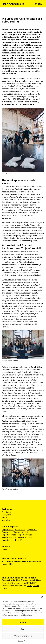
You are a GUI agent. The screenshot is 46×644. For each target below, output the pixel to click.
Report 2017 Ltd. (25, 537)
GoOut (5, 550)
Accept (23, 622)
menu (39, 4)
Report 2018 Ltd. (9, 537)
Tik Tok (5, 517)
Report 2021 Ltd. (21, 532)
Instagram (6, 515)
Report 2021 (7, 532)
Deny (23, 629)
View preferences (23, 636)
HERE (10, 564)
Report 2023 (20, 530)
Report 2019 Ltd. (25, 535)
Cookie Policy (23, 641)
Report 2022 (32, 530)
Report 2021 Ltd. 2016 (11, 540)
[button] (42, 597)
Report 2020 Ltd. (9, 535)
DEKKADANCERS (14, 4)
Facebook (6, 512)
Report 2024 (7, 530)
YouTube (6, 520)
